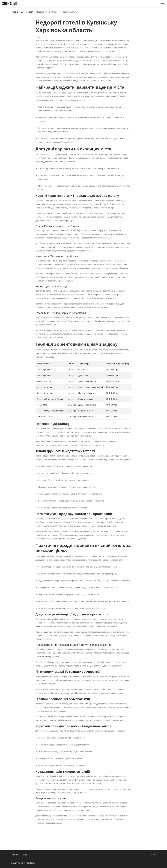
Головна (15, 855)
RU (155, 855)
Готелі (38, 38)
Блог (26, 855)
